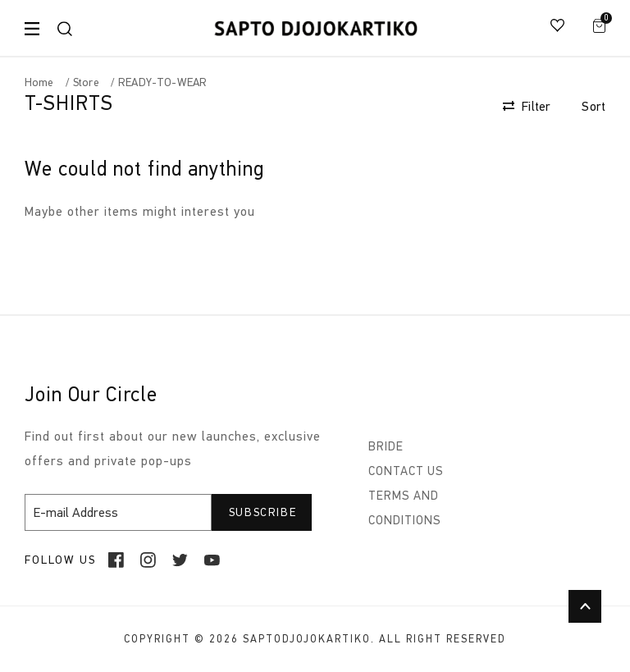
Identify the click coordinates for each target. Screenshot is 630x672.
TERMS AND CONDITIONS (405, 508)
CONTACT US (406, 471)
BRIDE (386, 446)
